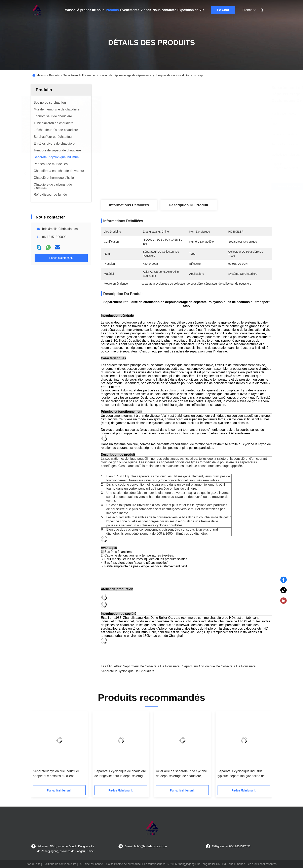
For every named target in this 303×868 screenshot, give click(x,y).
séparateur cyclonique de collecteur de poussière (219, 666)
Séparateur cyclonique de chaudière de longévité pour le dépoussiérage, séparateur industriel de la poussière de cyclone (120, 774)
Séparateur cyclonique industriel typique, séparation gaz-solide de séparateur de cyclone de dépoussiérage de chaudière (241, 774)
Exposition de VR (191, 10)
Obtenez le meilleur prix (208, 186)
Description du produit (188, 205)
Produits (112, 10)
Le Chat (223, 10)
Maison (70, 10)
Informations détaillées (129, 205)
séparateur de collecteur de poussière (151, 666)
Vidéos (146, 10)
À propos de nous (91, 10)
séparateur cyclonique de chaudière (128, 671)
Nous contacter (164, 10)
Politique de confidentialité (60, 864)
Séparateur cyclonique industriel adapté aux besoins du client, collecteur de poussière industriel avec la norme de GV (56, 774)
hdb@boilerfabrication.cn (60, 229)
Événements (130, 10)
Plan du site (33, 864)
